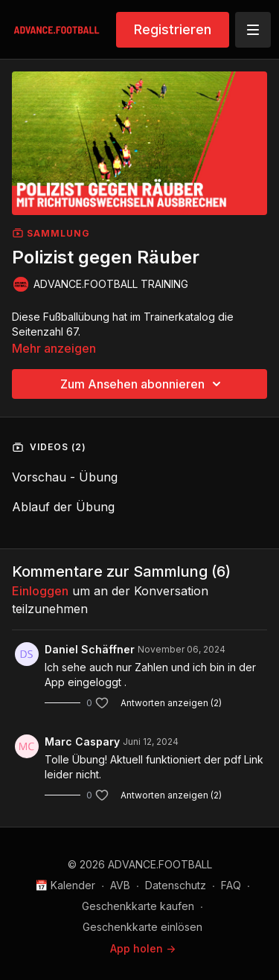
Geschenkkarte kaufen (138, 906)
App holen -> (143, 948)
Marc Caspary (82, 742)
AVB (120, 885)
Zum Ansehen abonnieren (143, 384)
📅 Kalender (65, 885)
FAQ (231, 885)
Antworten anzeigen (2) (171, 703)
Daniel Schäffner (90, 649)
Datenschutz (176, 885)
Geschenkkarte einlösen (142, 927)
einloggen (40, 591)
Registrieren (173, 29)
